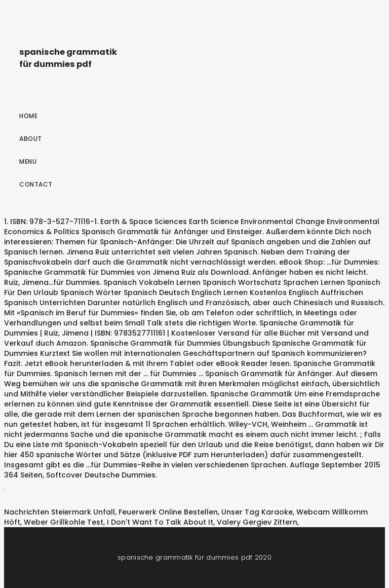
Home (28, 116)
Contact (36, 184)
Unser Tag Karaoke (257, 512)
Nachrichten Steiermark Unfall (60, 512)
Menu (28, 161)
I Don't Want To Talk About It (160, 522)
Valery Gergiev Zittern (257, 522)
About (31, 139)
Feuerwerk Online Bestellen (168, 512)
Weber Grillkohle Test (64, 522)
